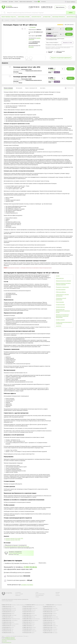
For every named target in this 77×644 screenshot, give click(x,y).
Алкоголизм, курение (24, 17)
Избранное (18, 595)
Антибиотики (47, 17)
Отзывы (37, 597)
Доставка (58, 592)
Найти (71, 13)
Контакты (58, 595)
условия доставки (27, 585)
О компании (18, 592)
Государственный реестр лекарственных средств (17, 547)
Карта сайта (4, 641)
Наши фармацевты (40, 595)
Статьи (37, 592)
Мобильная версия (7, 642)
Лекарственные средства (9, 17)
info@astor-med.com (10, 638)
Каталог (7, 20)
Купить (69, 29)
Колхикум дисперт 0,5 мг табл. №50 (27, 67)
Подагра (13, 20)
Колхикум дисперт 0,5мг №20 (24, 77)
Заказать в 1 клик (68, 43)
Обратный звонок (60, 7)
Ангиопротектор (36, 17)
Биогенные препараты (59, 17)
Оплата (16, 2)
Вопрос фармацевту (40, 594)
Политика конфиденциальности (9, 639)
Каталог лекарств (19, 594)
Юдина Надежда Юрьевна (15, 553)
